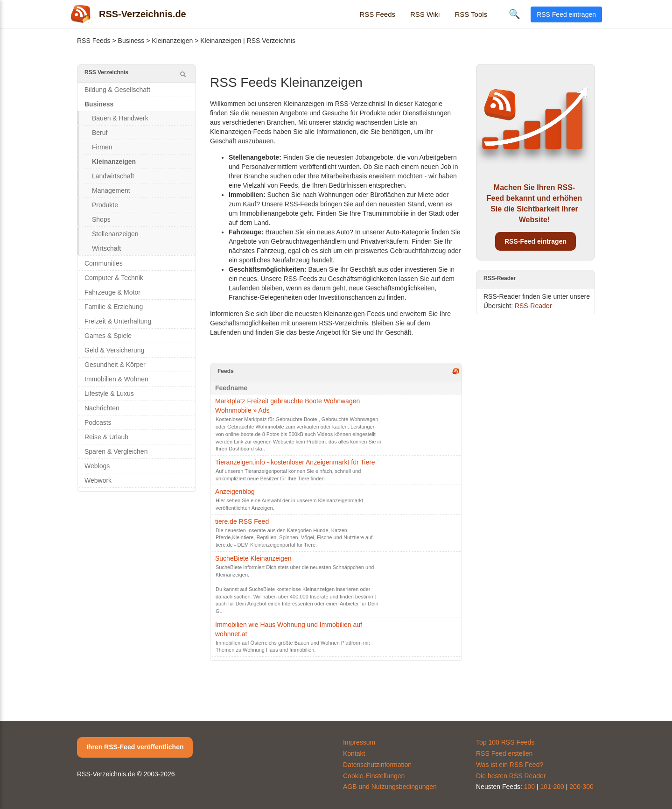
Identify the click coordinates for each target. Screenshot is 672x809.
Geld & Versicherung (114, 350)
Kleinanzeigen (172, 41)
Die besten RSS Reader (511, 776)
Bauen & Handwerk (120, 118)
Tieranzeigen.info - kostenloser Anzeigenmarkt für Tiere (295, 462)
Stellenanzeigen (115, 234)
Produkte (105, 205)
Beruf (100, 133)
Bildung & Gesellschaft (117, 90)
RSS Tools (471, 14)
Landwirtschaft (113, 176)
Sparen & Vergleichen (116, 451)
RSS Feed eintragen (566, 14)
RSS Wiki (425, 14)
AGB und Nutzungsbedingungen (390, 787)
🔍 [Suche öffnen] (514, 14)
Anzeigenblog (235, 492)
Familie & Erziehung (114, 307)
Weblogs (97, 466)
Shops (101, 219)
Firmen (102, 147)
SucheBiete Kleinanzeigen (253, 558)
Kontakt (354, 753)
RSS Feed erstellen (504, 753)
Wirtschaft (106, 248)
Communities (104, 263)
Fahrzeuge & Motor (112, 292)
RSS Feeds (377, 14)
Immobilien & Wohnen (116, 379)
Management (111, 190)
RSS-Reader (533, 306)
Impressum (359, 742)
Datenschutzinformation (377, 765)
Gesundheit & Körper (115, 365)
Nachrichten (102, 408)
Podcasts (98, 422)
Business (131, 41)
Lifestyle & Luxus (109, 394)
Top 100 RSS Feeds (505, 742)
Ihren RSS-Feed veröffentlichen (135, 747)
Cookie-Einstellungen (374, 776)
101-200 (552, 787)
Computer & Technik (114, 278)
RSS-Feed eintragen (535, 241)
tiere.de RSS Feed (242, 521)
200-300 (581, 787)
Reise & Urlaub (106, 437)
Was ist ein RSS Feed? (510, 765)
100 (529, 787)
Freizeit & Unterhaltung (118, 321)
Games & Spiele (108, 336)
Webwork (98, 480)
